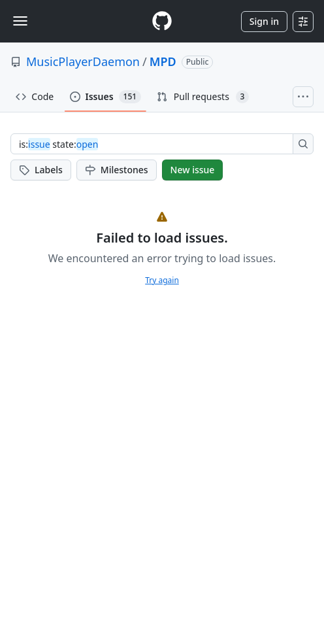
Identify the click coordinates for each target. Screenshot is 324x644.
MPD (163, 61)
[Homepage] (162, 21)
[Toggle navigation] (20, 21)
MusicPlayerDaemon (83, 61)
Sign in (264, 21)
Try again (162, 280)
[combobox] (155, 144)
